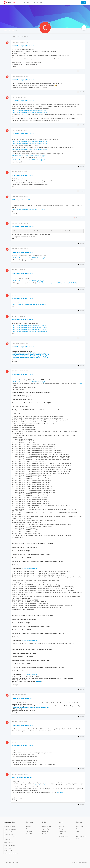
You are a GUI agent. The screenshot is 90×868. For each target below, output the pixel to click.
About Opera (80, 826)
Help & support (47, 826)
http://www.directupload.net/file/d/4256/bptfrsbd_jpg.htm (29, 325)
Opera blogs (46, 829)
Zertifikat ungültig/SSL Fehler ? (22, 777)
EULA (60, 834)
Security (61, 826)
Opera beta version (10, 837)
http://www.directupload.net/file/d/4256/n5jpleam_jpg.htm (29, 258)
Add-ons (28, 826)
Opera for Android (10, 846)
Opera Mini (8, 848)
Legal (61, 822)
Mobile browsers (8, 842)
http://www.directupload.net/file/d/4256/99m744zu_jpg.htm (30, 327)
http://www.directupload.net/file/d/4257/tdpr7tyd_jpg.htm (29, 209)
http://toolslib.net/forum (30, 568)
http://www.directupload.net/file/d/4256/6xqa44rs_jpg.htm (29, 331)
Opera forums (46, 831)
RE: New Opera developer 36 (21, 200)
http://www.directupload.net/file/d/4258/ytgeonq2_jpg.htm (30, 141)
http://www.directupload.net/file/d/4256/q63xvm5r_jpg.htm (31, 353)
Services (29, 822)
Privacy (61, 829)
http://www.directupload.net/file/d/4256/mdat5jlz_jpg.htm (30, 357)
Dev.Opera (46, 834)
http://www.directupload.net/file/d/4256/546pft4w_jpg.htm (31, 354)
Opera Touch (8, 851)
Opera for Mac (9, 832)
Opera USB (8, 839)
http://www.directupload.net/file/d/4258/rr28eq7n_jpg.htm (29, 156)
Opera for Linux (9, 834)
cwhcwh (15, 42)
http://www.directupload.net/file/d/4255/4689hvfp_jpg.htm (30, 707)
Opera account (30, 829)
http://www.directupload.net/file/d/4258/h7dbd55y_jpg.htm (30, 150)
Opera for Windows (10, 829)
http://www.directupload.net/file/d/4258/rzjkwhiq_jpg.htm (29, 160)
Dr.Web (80, 384)
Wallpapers (29, 831)
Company (80, 822)
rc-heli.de (38, 681)
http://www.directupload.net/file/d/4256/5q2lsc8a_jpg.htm (29, 382)
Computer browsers (9, 826)
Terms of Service (64, 836)
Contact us (79, 839)
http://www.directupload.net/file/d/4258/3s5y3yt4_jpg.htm (29, 112)
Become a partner (81, 836)
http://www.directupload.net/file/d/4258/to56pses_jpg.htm (29, 110)
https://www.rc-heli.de (42, 785)
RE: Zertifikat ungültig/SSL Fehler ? (23, 46)
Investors (79, 834)
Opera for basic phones (12, 853)
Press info (79, 829)
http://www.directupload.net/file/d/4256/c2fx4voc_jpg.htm (29, 304)
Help (44, 822)
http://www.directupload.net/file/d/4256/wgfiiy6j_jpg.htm (29, 281)
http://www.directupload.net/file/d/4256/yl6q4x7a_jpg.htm (29, 329)
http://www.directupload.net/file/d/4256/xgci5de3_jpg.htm (30, 356)
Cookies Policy (63, 831)
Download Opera (10, 822)
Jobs (77, 831)
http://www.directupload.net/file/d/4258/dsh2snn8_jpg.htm (30, 143)
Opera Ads (29, 834)
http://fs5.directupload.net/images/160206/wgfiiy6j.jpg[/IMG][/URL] (56, 283)
